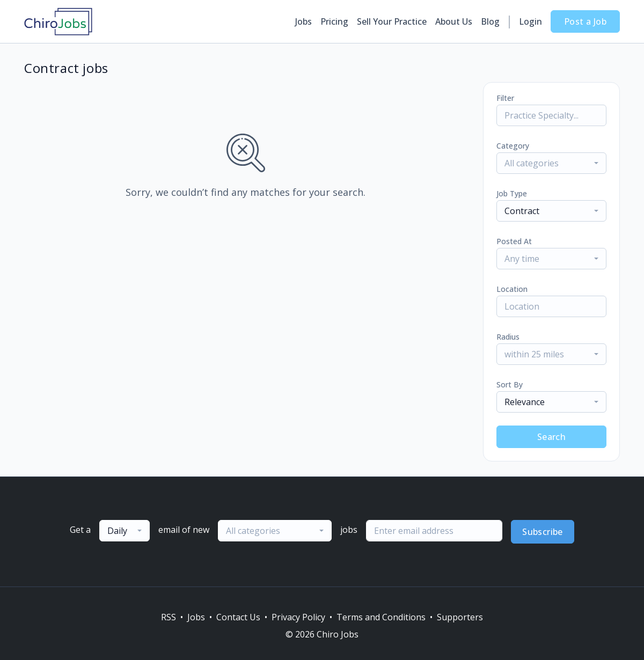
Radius (508, 337)
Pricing (334, 21)
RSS (169, 617)
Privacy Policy (298, 617)
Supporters (460, 617)
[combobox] (551, 163)
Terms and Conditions (381, 617)
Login (530, 21)
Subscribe (543, 532)
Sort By (510, 384)
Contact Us (238, 617)
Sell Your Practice (392, 21)
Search (551, 437)
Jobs (303, 21)
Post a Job (585, 21)
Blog (490, 21)
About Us (454, 21)
